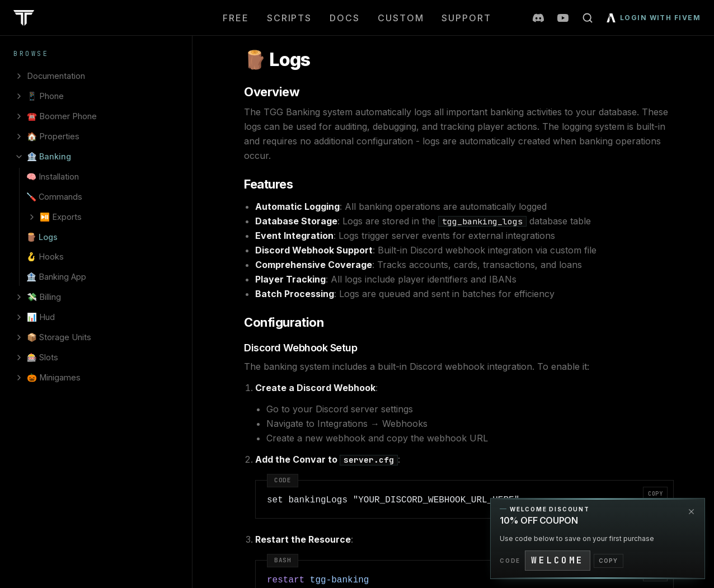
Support (466, 18)
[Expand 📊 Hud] (19, 317)
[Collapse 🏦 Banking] (19, 157)
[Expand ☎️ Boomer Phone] (19, 116)
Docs (345, 18)
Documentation (56, 76)
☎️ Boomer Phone (62, 116)
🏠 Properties (53, 136)
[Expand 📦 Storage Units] (19, 337)
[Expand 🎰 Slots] (19, 357)
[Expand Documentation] (19, 76)
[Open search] (588, 18)
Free (236, 18)
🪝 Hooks (45, 257)
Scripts (289, 18)
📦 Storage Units (59, 337)
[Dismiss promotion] (691, 512)
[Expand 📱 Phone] (19, 96)
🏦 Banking (49, 156)
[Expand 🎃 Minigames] (19, 378)
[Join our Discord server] (538, 18)
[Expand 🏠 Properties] (19, 137)
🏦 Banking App (56, 277)
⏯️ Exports (61, 217)
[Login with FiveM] (651, 18)
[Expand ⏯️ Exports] (32, 217)
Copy (655, 494)
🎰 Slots (43, 357)
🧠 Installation (53, 177)
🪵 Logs (42, 237)
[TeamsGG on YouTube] (563, 18)
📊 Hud (41, 317)
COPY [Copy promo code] (609, 561)
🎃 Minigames (54, 377)
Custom (401, 18)
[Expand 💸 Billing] (19, 297)
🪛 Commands (54, 197)
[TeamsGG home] (24, 18)
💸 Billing (44, 297)
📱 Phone (45, 96)
